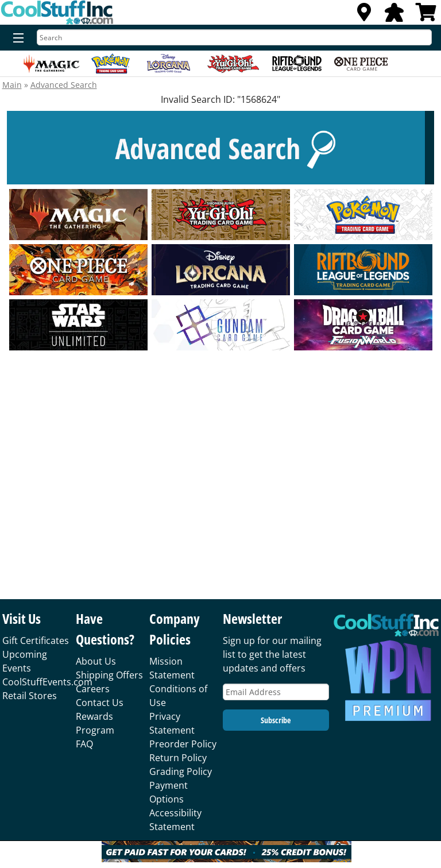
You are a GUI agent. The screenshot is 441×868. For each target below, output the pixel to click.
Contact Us (100, 703)
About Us (96, 661)
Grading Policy (181, 771)
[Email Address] (276, 692)
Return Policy (178, 758)
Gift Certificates (36, 641)
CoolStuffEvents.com (47, 682)
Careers (93, 689)
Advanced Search (64, 85)
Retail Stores (30, 696)
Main (12, 85)
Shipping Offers (109, 675)
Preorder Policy (183, 744)
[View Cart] (426, 16)
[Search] (234, 37)
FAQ (84, 744)
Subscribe (276, 720)
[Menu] (16, 38)
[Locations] (364, 16)
